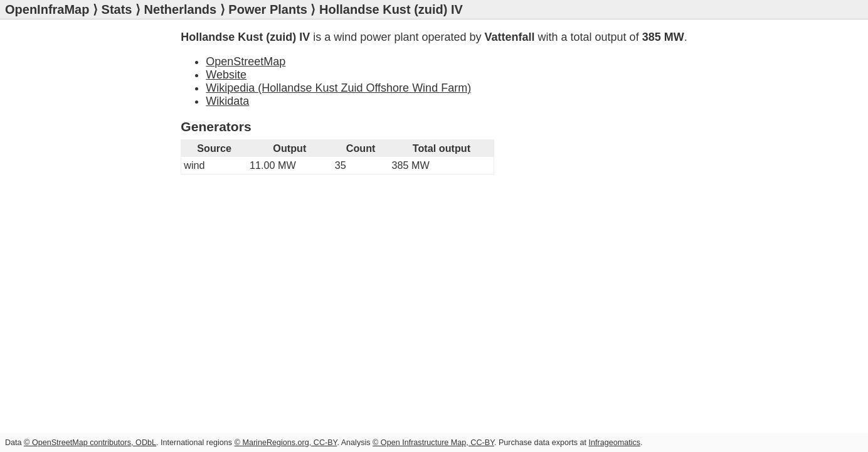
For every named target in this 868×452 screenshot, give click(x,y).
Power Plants (268, 9)
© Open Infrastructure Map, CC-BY (433, 443)
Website (226, 75)
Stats (117, 9)
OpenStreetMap (246, 62)
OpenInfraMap (47, 9)
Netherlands (181, 9)
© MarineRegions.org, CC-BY (286, 443)
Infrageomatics (614, 443)
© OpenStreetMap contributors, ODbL (90, 443)
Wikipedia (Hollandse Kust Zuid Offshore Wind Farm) (338, 88)
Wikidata (227, 101)
